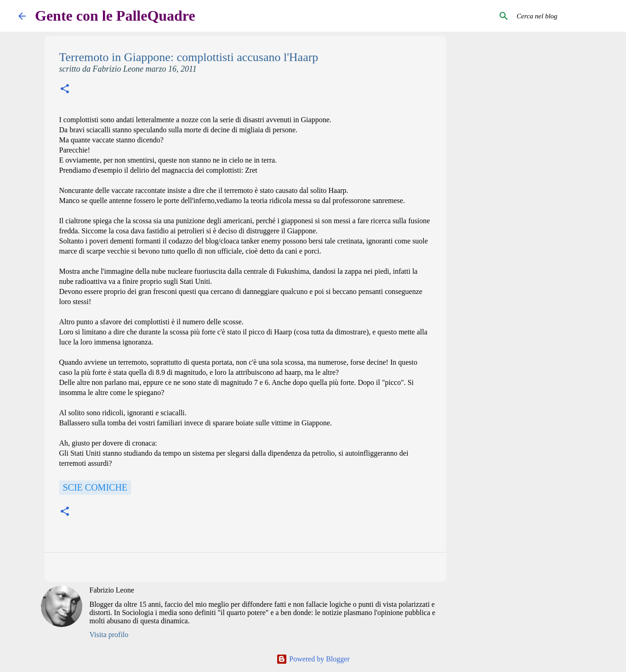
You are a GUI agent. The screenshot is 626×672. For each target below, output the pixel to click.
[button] (65, 90)
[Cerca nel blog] (561, 16)
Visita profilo (109, 635)
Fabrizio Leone (112, 590)
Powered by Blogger (313, 659)
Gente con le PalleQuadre (115, 16)
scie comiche (95, 487)
